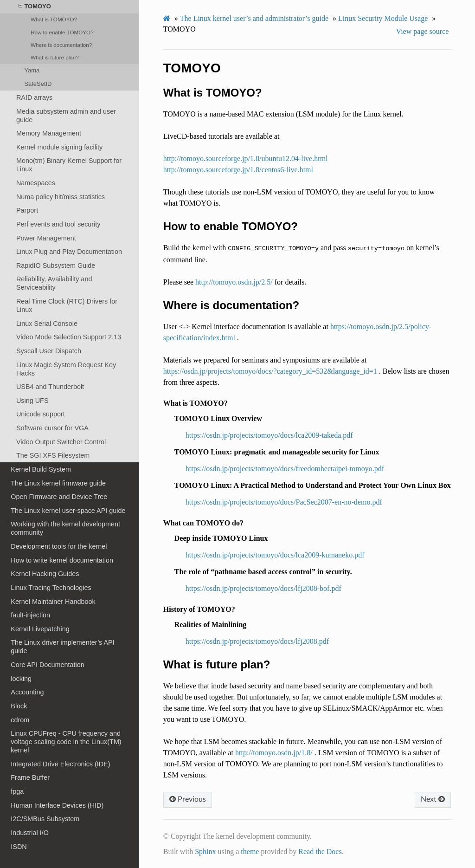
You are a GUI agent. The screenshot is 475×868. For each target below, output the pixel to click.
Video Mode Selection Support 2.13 (69, 337)
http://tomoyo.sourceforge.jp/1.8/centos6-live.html (238, 170)
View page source (423, 31)
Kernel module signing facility (59, 147)
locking (21, 679)
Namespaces (36, 183)
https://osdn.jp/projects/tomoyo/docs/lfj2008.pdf (257, 641)
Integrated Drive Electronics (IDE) (60, 764)
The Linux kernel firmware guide (58, 483)
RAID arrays (34, 97)
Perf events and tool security (58, 224)
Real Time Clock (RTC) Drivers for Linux (67, 305)
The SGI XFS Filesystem (53, 455)
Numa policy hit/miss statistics (61, 197)
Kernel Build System (41, 469)
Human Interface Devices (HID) (57, 805)
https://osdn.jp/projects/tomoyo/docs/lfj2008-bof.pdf (263, 588)
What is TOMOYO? (54, 19)
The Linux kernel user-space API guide (68, 511)
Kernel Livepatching (40, 629)
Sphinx (205, 852)
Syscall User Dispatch (49, 351)
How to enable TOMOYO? (62, 32)
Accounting (27, 692)
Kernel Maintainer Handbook (53, 602)
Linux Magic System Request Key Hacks (66, 369)
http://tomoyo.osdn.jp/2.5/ (234, 282)
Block (19, 706)
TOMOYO (35, 6)
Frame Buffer (30, 777)
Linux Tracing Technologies (51, 588)
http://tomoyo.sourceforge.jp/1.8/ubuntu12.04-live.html (246, 159)
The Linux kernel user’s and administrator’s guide (254, 18)
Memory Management (49, 133)
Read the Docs (320, 852)
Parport (27, 210)
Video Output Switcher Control (61, 442)
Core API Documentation (47, 665)
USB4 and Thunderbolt (50, 387)
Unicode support (41, 414)
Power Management (46, 238)
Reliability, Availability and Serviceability (54, 283)
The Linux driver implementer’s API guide (62, 647)
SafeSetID (38, 84)
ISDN (19, 847)
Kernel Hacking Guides (45, 574)
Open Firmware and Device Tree (59, 497)
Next (433, 799)
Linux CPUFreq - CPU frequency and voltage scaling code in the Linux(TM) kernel (66, 742)
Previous (188, 799)
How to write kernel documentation (62, 560)
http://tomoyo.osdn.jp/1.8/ (274, 753)
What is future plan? (55, 57)
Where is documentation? (61, 45)
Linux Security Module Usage (383, 18)
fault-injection (30, 615)
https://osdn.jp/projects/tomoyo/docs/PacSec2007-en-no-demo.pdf (284, 502)
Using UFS (32, 401)
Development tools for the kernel (59, 546)
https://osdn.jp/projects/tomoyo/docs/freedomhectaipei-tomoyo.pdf (285, 469)
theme (250, 852)
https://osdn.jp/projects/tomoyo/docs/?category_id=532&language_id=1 (270, 371)
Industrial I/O (30, 833)
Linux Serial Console (47, 324)
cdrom (20, 720)
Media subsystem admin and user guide (66, 116)
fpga (17, 791)
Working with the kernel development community (65, 528)
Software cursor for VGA (52, 428)
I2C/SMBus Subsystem (45, 819)
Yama (32, 70)
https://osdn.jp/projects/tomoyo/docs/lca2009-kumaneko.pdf (275, 555)
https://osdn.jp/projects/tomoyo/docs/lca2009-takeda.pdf (269, 435)
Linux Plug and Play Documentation (69, 252)
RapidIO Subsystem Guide (56, 266)
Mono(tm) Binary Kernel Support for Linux (69, 165)
